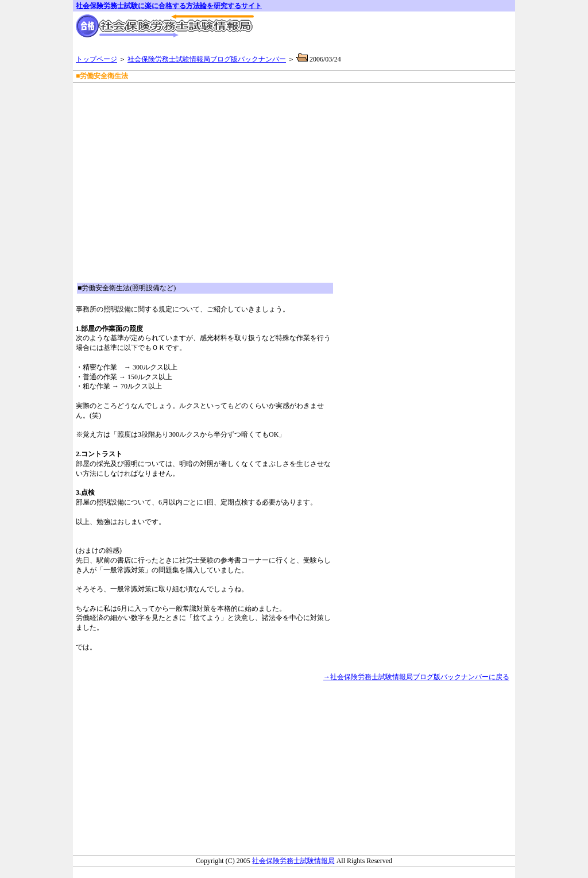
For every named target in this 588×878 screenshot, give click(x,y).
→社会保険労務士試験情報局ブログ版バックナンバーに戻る (416, 677)
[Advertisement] (210, 97)
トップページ (96, 59)
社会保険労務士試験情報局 (293, 861)
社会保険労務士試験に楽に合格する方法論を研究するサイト (169, 6)
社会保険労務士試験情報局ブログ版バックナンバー (207, 59)
